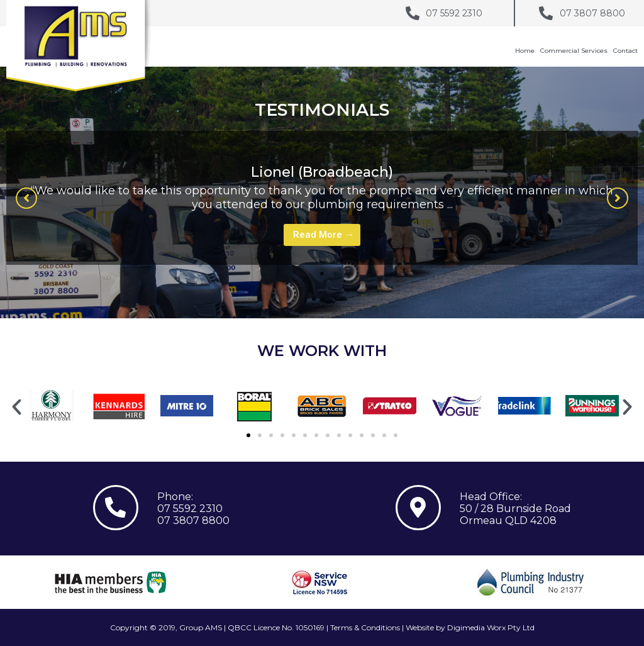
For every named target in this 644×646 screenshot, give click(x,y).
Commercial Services (574, 51)
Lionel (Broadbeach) (322, 172)
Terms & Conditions (365, 627)
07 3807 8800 (193, 521)
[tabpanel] (322, 198)
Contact (625, 51)
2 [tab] (335, 274)
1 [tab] (322, 274)
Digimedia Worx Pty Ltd (491, 627)
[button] (26, 198)
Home (525, 51)
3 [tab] (347, 274)
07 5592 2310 (190, 509)
